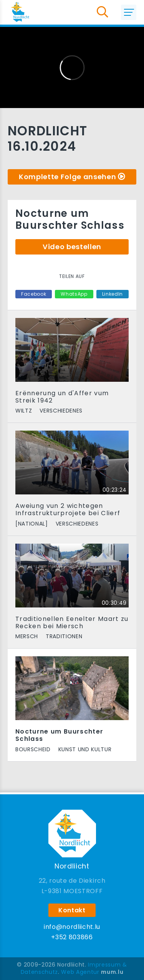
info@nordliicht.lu (72, 927)
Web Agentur (80, 972)
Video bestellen (72, 247)
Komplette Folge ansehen (67, 177)
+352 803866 (72, 937)
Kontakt (72, 910)
